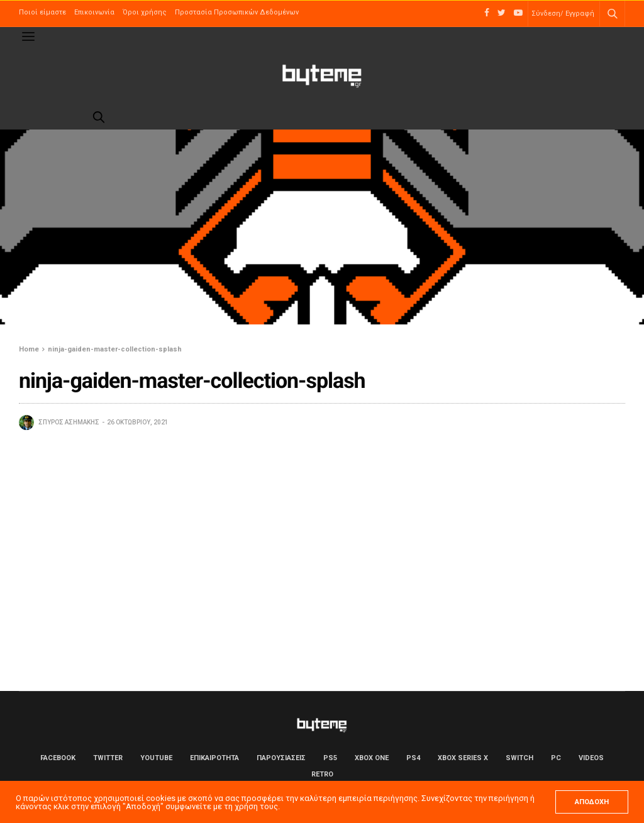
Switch (519, 758)
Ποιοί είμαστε (42, 12)
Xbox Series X (463, 758)
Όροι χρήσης (145, 12)
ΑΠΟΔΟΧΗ (592, 802)
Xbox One (372, 758)
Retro (322, 774)
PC (556, 758)
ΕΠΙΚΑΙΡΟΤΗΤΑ (214, 758)
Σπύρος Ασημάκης (69, 422)
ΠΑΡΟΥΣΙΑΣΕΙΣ (281, 758)
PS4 (413, 758)
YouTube (156, 758)
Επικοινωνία (94, 12)
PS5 (330, 758)
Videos (591, 758)
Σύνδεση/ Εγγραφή (563, 14)
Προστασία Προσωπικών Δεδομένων (237, 12)
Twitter (108, 758)
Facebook (58, 758)
